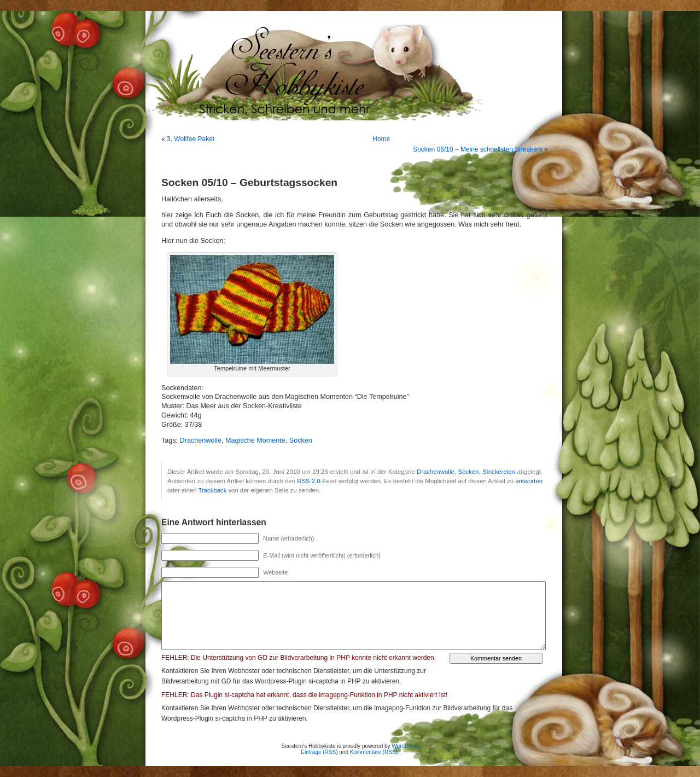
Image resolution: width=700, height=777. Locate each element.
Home (381, 139)
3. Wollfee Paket (191, 139)
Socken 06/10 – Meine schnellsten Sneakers (478, 149)
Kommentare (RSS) (374, 752)
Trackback (212, 490)
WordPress (405, 746)
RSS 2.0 (308, 481)
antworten (529, 481)
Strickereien (499, 472)
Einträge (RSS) (319, 752)
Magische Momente (255, 440)
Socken (301, 440)
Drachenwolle (201, 440)
